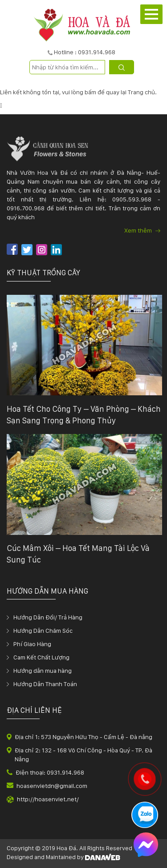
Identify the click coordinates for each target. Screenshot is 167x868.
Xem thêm (142, 230)
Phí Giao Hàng (32, 644)
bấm (90, 92)
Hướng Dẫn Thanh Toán (45, 684)
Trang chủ (141, 92)
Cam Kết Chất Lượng (41, 657)
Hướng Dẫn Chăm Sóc (43, 631)
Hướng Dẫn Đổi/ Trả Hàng (48, 617)
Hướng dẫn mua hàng (43, 671)
